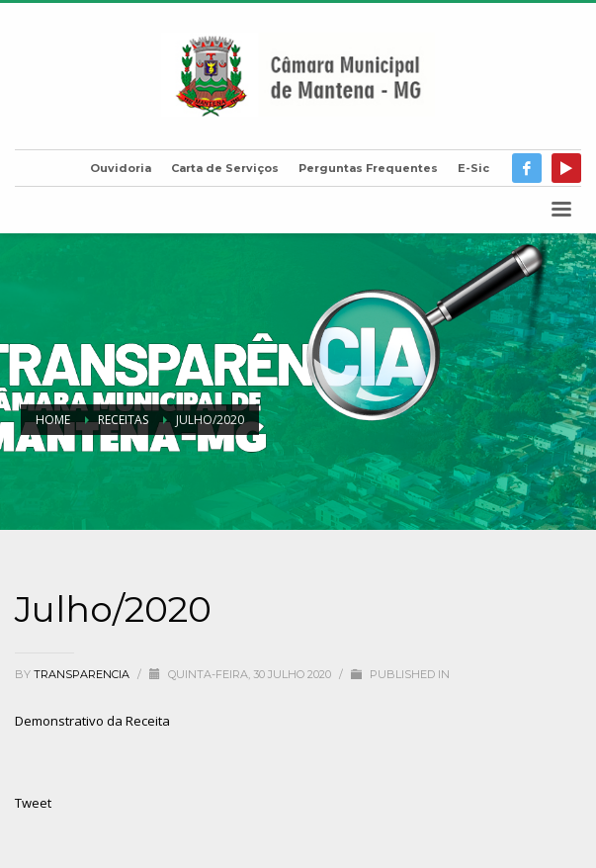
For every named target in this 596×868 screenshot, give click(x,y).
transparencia (83, 674)
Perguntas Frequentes (368, 168)
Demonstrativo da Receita (92, 721)
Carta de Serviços (225, 168)
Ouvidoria (121, 168)
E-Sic (473, 168)
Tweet (33, 803)
